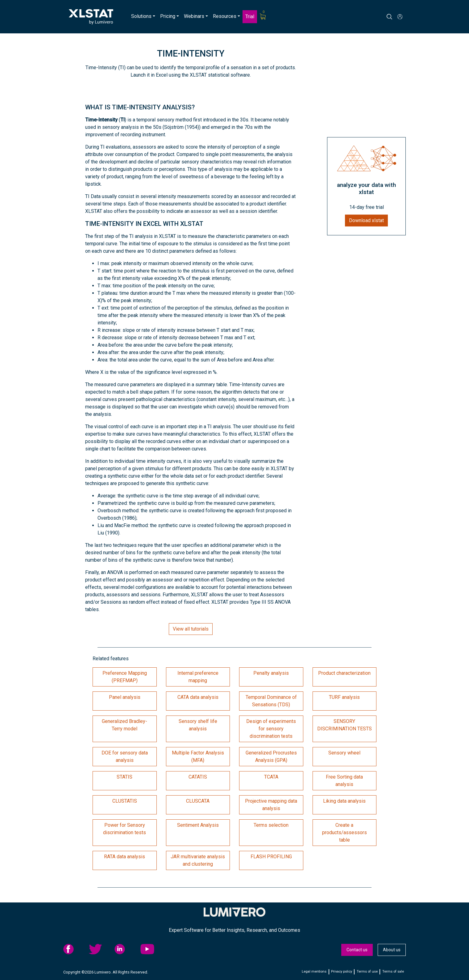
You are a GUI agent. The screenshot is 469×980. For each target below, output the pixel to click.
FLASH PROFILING (271, 857)
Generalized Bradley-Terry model (125, 725)
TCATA (271, 777)
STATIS (125, 777)
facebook (74, 949)
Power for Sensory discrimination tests (125, 829)
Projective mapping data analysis (271, 805)
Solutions (141, 16)
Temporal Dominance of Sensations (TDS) (271, 701)
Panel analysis (125, 697)
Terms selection (271, 825)
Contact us (357, 950)
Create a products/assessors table (344, 832)
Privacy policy (342, 972)
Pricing (168, 16)
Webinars (194, 16)
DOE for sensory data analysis (125, 756)
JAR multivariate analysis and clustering (198, 860)
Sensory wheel (344, 753)
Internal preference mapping (198, 677)
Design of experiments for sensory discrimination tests (271, 729)
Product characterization (344, 673)
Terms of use (367, 972)
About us (392, 950)
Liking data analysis (344, 801)
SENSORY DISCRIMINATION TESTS (344, 725)
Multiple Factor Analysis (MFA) (198, 756)
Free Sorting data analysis (344, 781)
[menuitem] (143, 17)
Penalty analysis (271, 673)
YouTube (151, 949)
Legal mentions (314, 972)
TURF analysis (344, 697)
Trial (250, 17)
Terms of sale (393, 972)
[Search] (395, 17)
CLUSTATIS (125, 801)
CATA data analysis (198, 697)
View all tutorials (191, 629)
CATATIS (198, 777)
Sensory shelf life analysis (198, 725)
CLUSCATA (198, 801)
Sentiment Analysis (198, 825)
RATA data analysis (125, 857)
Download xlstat (366, 220)
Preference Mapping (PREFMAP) (125, 677)
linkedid (126, 949)
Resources (225, 16)
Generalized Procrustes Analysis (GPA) (271, 756)
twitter (100, 949)
